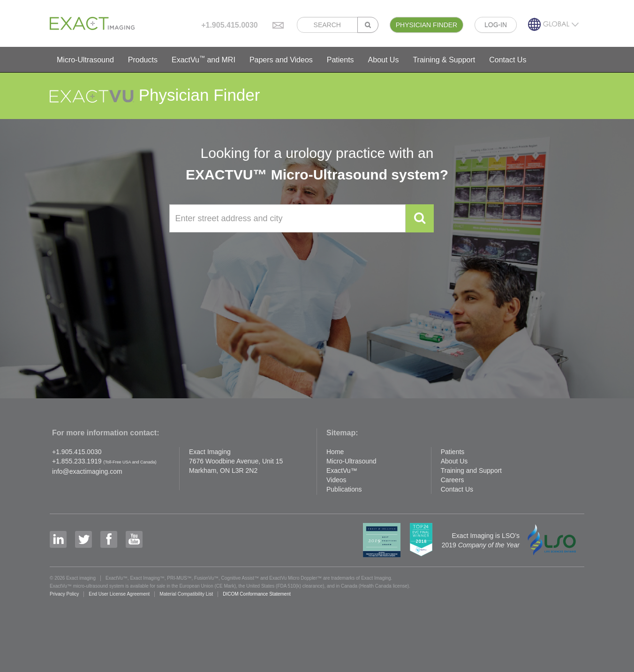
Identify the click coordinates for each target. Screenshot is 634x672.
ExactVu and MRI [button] (204, 59)
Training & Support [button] (444, 60)
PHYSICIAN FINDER (426, 25)
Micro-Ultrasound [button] (85, 60)
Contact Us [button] (508, 60)
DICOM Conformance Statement (257, 594)
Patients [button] (340, 60)
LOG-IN (496, 25)
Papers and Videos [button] (281, 60)
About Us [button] (384, 60)
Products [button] (143, 60)
